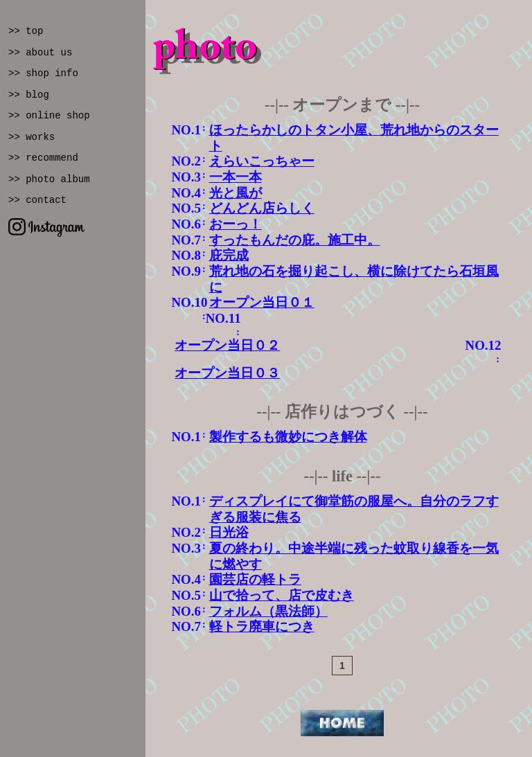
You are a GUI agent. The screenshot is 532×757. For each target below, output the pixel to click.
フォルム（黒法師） (268, 611)
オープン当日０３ (227, 373)
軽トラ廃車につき (262, 626)
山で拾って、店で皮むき (282, 595)
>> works (32, 137)
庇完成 (229, 255)
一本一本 (236, 177)
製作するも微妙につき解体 (288, 437)
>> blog (29, 95)
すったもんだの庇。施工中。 (295, 240)
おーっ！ (236, 224)
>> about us (40, 53)
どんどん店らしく (262, 208)
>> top (26, 31)
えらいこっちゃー (262, 161)
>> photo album (49, 179)
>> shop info (43, 73)
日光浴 (229, 532)
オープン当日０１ (262, 302)
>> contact (37, 200)
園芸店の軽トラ (255, 579)
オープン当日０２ (227, 345)
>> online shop (49, 116)
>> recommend (43, 158)
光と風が (236, 193)
